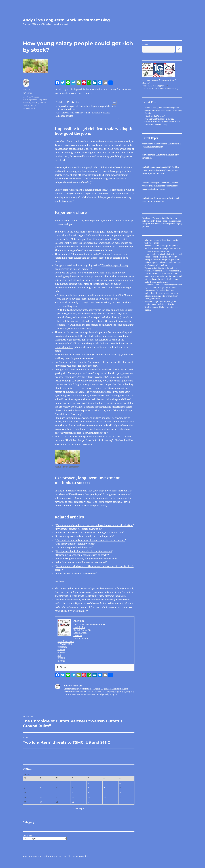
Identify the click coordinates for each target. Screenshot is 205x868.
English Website (81, 633)
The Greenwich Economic (154, 144)
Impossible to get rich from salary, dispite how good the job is (87, 106)
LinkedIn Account (66, 641)
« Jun (76, 809)
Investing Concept (31, 97)
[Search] (179, 49)
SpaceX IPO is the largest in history (159, 119)
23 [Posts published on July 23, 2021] (89, 797)
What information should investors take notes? (81, 562)
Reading (35, 102)
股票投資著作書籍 (65, 644)
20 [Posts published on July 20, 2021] (41, 797)
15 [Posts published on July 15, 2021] (73, 793)
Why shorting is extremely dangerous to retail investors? (86, 559)
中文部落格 (62, 647)
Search (145, 45)
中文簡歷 (61, 650)
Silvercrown (148, 155)
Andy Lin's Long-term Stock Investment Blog (66, 20)
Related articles (65, 116)
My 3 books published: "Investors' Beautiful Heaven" (160, 82)
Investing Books (30, 100)
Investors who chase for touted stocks (76, 366)
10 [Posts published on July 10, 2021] (104, 788)
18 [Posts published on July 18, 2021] (120, 793)
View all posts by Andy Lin (106, 694)
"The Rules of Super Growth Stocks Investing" (161, 89)
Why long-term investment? (92, 377)
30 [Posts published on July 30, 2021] (89, 802)
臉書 (59, 655)
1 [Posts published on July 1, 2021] (72, 783)
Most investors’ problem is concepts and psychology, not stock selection (94, 525)
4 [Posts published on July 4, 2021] (120, 783)
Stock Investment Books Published (89, 624)
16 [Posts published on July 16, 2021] (89, 793)
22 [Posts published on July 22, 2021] (73, 797)
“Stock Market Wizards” (155, 116)
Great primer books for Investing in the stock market (84, 551)
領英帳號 (61, 661)
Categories (27, 836)
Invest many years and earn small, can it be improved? (85, 536)
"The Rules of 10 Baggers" (154, 86)
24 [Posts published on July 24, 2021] (105, 797)
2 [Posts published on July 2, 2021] (88, 783)
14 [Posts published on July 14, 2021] (57, 793)
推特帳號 (61, 658)
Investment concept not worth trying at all (84, 433)
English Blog (79, 627)
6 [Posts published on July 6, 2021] (40, 788)
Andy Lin (27, 89)
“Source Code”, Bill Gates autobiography (162, 108)
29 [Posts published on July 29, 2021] (73, 802)
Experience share (66, 109)
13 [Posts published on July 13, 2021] (41, 793)
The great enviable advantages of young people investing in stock (91, 540)
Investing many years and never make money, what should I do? (90, 533)
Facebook (78, 636)
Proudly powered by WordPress (77, 856)
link (164, 307)
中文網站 (61, 652)
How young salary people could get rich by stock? (82, 555)
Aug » (82, 809)
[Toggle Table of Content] (113, 102)
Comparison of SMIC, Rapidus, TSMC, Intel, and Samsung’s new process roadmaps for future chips (161, 170)
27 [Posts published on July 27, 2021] (41, 802)
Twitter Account (81, 638)
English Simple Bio (82, 630)
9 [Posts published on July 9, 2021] (88, 788)
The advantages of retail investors (74, 547)
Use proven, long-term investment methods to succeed (84, 113)
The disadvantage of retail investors (75, 544)
